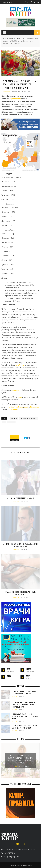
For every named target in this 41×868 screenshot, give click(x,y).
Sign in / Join (8, 2)
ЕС (4, 422)
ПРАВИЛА (16, 501)
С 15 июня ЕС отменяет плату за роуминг (21, 498)
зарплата (16, 390)
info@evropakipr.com (11, 857)
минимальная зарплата (29, 418)
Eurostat (11, 422)
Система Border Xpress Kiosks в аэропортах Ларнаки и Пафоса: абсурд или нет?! (23, 705)
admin (18, 865)
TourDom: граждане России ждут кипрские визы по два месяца (24, 692)
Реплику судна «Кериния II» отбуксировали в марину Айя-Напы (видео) (25, 716)
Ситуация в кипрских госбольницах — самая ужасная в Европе (21, 593)
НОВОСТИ (20, 38)
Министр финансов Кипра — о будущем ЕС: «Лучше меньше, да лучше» (21, 545)
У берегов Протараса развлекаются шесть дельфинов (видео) (24, 727)
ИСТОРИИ (14, 696)
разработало (20, 365)
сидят (20, 397)
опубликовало (15, 99)
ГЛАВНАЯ (9, 38)
